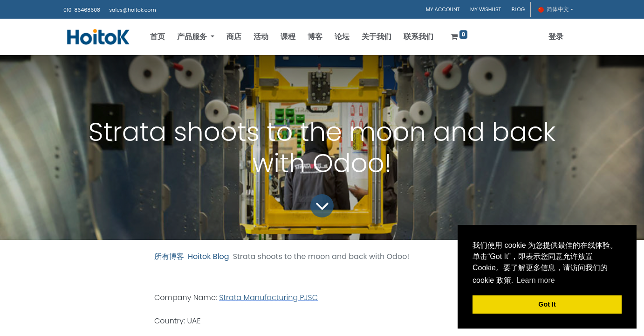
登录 (556, 37)
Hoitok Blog (209, 256)
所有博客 (169, 256)
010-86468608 (82, 10)
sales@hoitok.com (132, 10)
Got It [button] (547, 304)
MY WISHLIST (486, 9)
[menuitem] (158, 37)
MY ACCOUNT (443, 9)
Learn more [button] (536, 280)
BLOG (518, 9)
